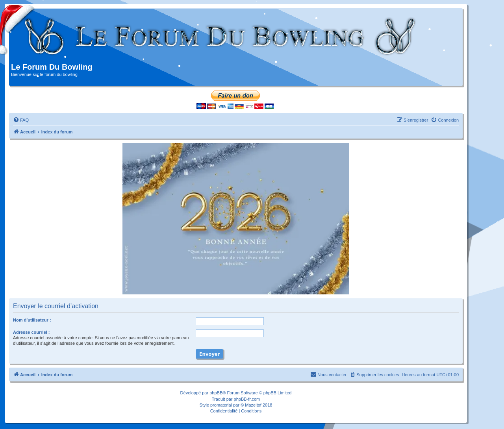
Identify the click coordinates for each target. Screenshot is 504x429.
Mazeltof (253, 405)
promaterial (221, 405)
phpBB (216, 393)
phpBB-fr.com (247, 399)
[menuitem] (21, 120)
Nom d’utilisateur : (32, 320)
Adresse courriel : (31, 332)
